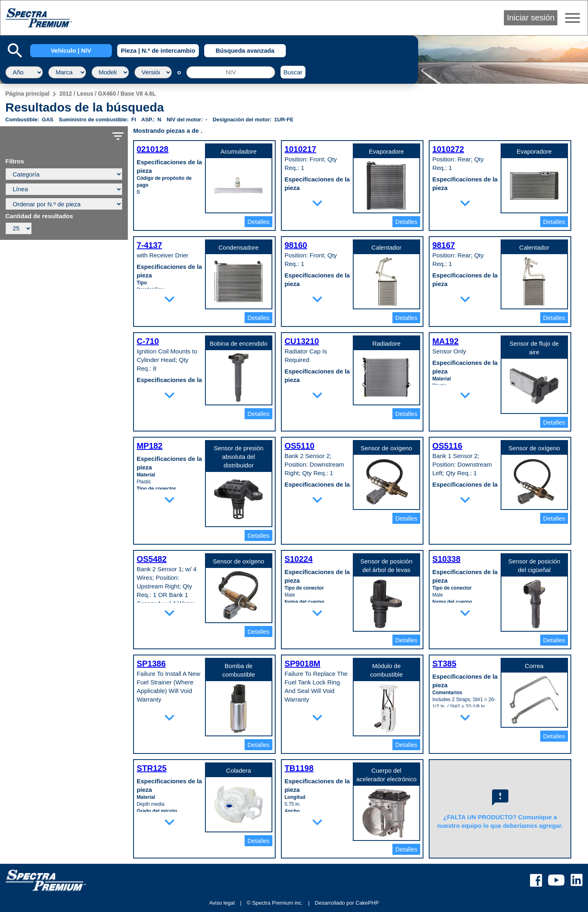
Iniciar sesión (531, 18)
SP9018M (303, 664)
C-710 (148, 341)
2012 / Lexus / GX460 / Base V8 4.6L (108, 94)
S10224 (299, 559)
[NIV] (231, 72)
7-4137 (149, 245)
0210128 (153, 149)
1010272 (448, 149)
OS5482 (152, 559)
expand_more (317, 203)
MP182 (150, 446)
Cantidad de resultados (39, 216)
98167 (444, 245)
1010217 (301, 149)
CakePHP (367, 903)
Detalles (258, 222)
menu (572, 18)
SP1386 (151, 664)
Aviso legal (222, 903)
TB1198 (299, 768)
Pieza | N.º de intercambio (158, 50)
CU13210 (302, 341)
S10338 (447, 559)
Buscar (293, 72)
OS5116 (447, 446)
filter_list (118, 136)
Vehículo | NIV (71, 50)
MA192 (445, 341)
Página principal (27, 94)
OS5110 (300, 446)
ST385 (444, 664)
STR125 (152, 768)
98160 (296, 245)
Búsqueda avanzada (245, 50)
